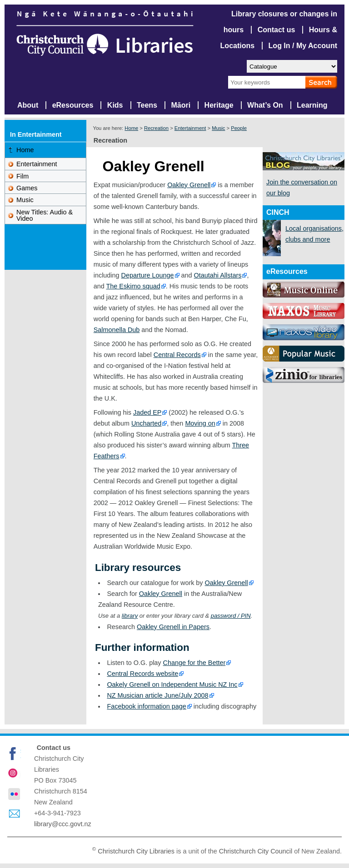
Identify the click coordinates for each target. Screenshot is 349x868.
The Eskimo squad (133, 286)
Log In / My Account (303, 46)
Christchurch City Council (256, 851)
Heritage (219, 105)
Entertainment (190, 128)
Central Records (177, 355)
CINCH (278, 212)
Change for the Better (194, 663)
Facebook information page (146, 706)
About (28, 105)
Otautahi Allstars (218, 275)
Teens (147, 105)
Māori (181, 105)
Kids (115, 105)
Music (218, 128)
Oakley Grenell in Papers (173, 627)
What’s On (265, 105)
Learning (312, 105)
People (239, 128)
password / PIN (231, 616)
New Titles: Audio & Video (45, 215)
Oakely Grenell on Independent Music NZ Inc (172, 684)
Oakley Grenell (189, 185)
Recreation (156, 128)
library (130, 616)
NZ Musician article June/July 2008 (157, 695)
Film (22, 176)
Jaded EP (147, 412)
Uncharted (146, 423)
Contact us (277, 30)
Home (131, 128)
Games (27, 188)
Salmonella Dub (117, 330)
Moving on (200, 423)
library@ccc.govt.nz (63, 824)
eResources (73, 105)
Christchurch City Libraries (136, 851)
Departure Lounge (148, 275)
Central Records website (142, 674)
